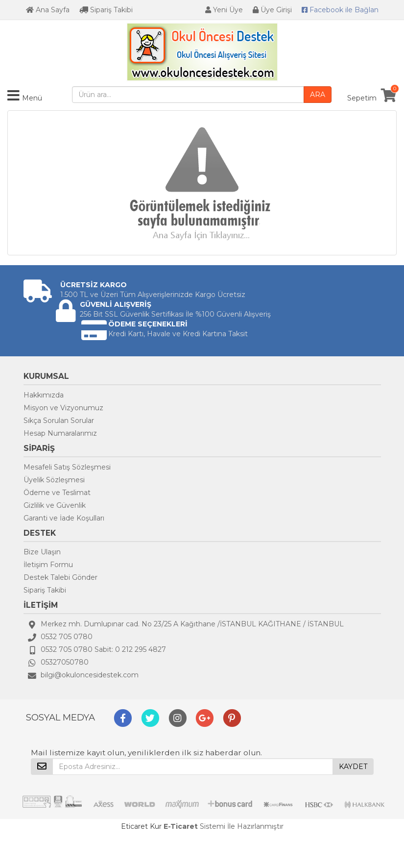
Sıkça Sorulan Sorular (59, 421)
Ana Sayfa (48, 10)
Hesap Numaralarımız (60, 433)
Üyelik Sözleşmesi (54, 480)
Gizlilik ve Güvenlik (55, 505)
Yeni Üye (224, 10)
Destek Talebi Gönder (60, 577)
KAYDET (353, 767)
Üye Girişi (272, 10)
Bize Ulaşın (42, 552)
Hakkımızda (44, 395)
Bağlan (340, 10)
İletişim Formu (48, 565)
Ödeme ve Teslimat (57, 493)
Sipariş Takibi (106, 10)
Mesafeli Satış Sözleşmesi (67, 467)
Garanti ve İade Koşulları (64, 518)
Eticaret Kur (141, 826)
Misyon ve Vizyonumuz (63, 408)
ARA (318, 95)
